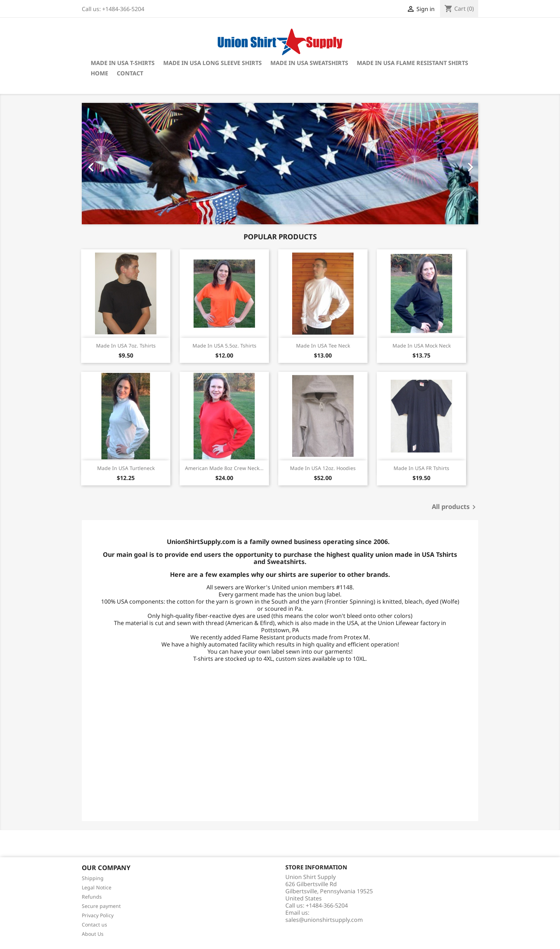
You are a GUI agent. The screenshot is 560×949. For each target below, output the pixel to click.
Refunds (92, 897)
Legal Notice (97, 887)
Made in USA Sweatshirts (309, 63)
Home (99, 73)
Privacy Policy (98, 915)
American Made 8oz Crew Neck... (224, 468)
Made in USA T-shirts (123, 63)
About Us (93, 934)
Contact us (94, 925)
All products (455, 507)
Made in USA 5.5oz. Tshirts (224, 346)
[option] (280, 164)
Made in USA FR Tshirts (421, 468)
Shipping (93, 878)
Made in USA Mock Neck (422, 346)
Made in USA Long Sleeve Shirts (212, 63)
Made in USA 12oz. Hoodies (323, 468)
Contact (130, 73)
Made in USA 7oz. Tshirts (126, 346)
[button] (112, 164)
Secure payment (101, 906)
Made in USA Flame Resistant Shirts (412, 63)
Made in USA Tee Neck (323, 346)
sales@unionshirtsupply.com (324, 920)
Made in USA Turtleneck (126, 468)
